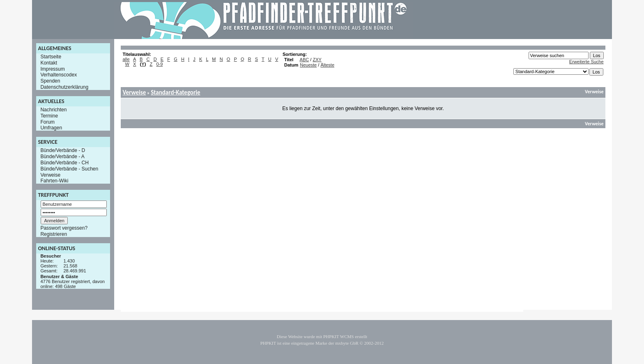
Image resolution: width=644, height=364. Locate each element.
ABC (305, 60)
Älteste (327, 65)
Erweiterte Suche (586, 62)
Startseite (51, 57)
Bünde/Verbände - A (62, 157)
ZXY (317, 60)
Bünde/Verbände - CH (64, 163)
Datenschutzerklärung (64, 87)
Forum (47, 122)
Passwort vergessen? (64, 228)
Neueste (308, 65)
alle (126, 59)
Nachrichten (53, 110)
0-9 (159, 64)
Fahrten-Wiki (54, 181)
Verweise (50, 175)
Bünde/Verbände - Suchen (69, 169)
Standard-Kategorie (175, 92)
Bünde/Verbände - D (63, 150)
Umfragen (51, 128)
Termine (49, 116)
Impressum (52, 69)
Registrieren (54, 234)
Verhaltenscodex (59, 75)
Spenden (50, 81)
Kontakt (49, 63)
